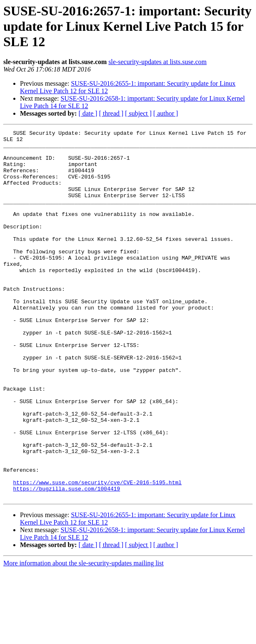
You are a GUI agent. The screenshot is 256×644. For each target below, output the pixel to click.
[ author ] (166, 113)
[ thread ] (111, 113)
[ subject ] (138, 113)
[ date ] (88, 113)
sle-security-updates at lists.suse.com (158, 62)
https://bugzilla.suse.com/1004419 (66, 561)
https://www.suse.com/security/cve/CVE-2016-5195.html (97, 553)
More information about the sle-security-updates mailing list (84, 637)
